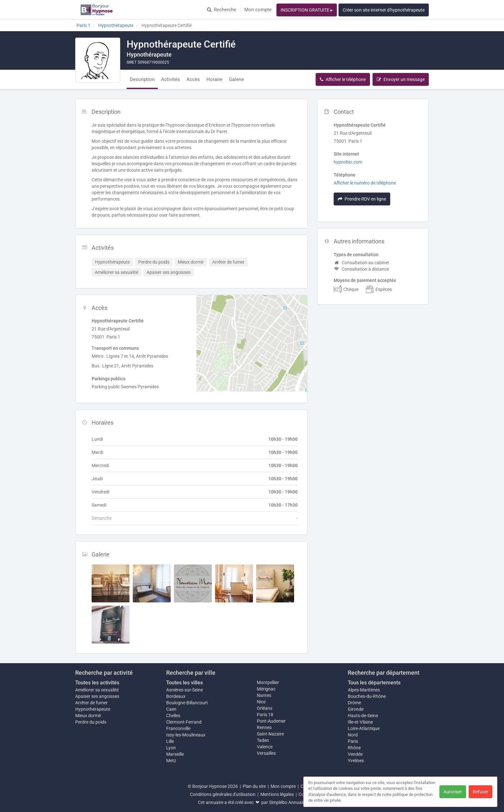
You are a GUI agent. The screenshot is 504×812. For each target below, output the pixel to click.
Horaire (214, 79)
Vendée (355, 754)
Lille (170, 741)
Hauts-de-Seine (363, 716)
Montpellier (268, 682)
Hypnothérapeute (93, 709)
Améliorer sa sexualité (97, 690)
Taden (263, 740)
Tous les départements (374, 683)
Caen (171, 709)
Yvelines (356, 761)
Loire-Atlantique (364, 728)
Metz (171, 761)
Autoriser (453, 792)
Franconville (178, 728)
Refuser (481, 792)
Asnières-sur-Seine (184, 690)
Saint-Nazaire (270, 734)
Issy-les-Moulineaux (186, 735)
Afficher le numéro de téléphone (365, 183)
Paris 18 (265, 715)
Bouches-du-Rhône (367, 696)
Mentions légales (277, 794)
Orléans (265, 708)
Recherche (222, 10)
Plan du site (254, 786)
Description (142, 79)
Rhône (354, 748)
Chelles (173, 716)
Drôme (354, 703)
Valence (265, 747)
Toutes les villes (184, 683)
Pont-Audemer (271, 721)
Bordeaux (176, 696)
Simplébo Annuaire (288, 802)
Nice (261, 702)
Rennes (264, 727)
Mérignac (266, 689)
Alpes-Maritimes (364, 690)
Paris (353, 741)
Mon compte (258, 10)
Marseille (175, 754)
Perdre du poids (91, 722)
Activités (171, 79)
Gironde (356, 709)
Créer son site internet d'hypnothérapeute (384, 10)
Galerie (236, 79)
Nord (353, 735)
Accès (193, 79)
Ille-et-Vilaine (360, 722)
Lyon (171, 748)
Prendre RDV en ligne (362, 199)
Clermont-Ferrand (184, 722)
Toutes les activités (97, 683)
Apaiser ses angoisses (97, 696)
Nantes (264, 695)
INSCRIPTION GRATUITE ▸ (307, 10)
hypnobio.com (348, 162)
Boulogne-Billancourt (187, 703)
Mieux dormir (88, 716)
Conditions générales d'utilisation (223, 794)
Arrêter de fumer (91, 703)
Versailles (266, 753)
